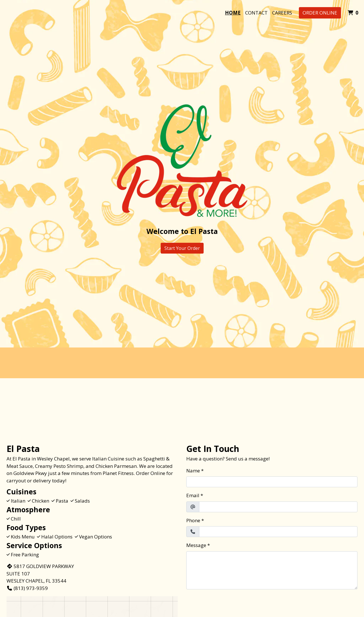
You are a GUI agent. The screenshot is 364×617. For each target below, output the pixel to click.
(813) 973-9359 (27, 588)
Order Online (320, 13)
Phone (193, 520)
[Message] (272, 570)
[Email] (278, 507)
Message (196, 545)
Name (193, 471)
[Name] (272, 482)
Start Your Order (182, 248)
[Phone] (278, 532)
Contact (256, 13)
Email (193, 495)
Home (233, 13)
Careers (282, 13)
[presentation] (229, 605)
